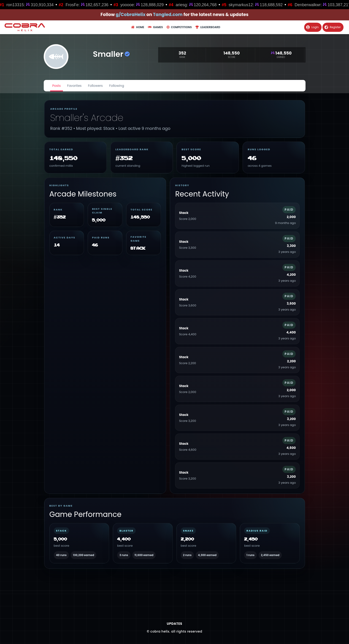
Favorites (74, 86)
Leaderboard (208, 27)
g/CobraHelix (131, 15)
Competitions (179, 27)
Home (138, 27)
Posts (57, 86)
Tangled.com (168, 15)
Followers (95, 86)
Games (155, 27)
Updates (174, 624)
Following (117, 86)
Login (312, 27)
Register (333, 27)
